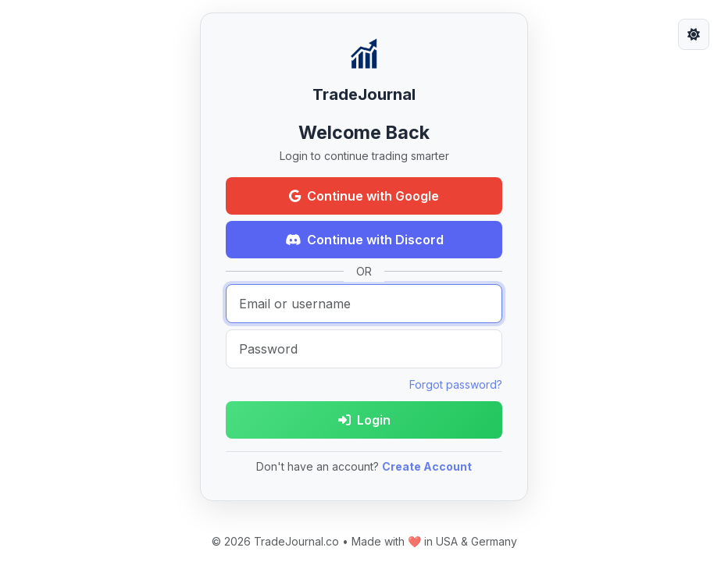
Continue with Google (364, 196)
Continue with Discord (364, 240)
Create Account (427, 466)
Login (364, 420)
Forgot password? (456, 384)
